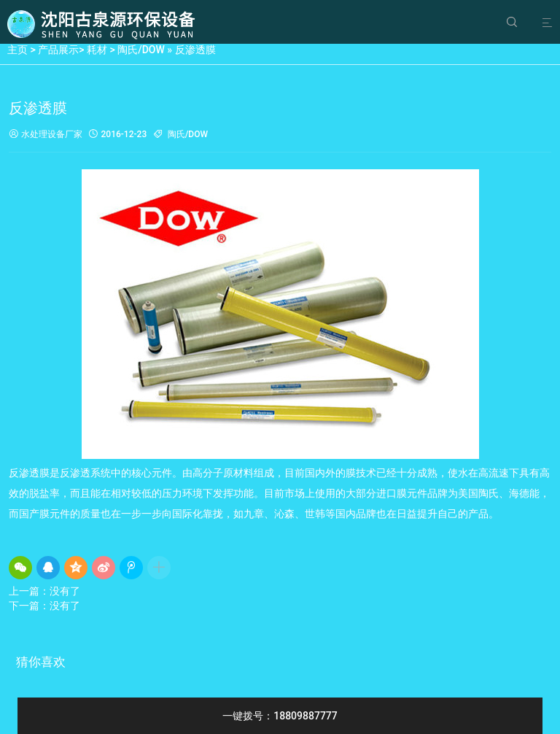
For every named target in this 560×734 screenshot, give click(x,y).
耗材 (97, 50)
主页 (17, 50)
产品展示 (58, 50)
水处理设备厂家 (46, 135)
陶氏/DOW (141, 50)
